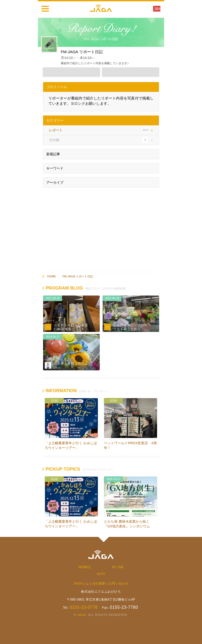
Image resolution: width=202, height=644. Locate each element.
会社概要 (99, 583)
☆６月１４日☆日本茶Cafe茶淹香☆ (71, 327)
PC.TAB (118, 567)
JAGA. (82, 615)
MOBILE (85, 567)
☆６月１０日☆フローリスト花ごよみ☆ (130, 327)
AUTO (101, 574)
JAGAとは (81, 583)
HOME (51, 276)
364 (157, 9)
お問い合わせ (119, 583)
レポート (50, 321)
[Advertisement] (101, 228)
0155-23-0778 (84, 607)
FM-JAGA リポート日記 (78, 276)
